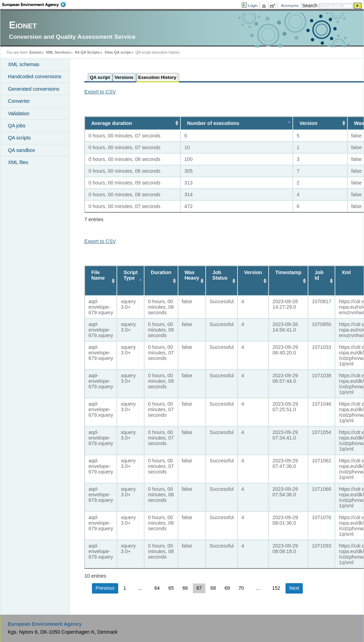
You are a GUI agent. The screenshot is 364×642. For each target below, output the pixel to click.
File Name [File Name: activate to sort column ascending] (98, 275)
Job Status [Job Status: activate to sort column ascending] (220, 275)
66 (185, 588)
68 (213, 588)
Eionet (35, 52)
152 (276, 588)
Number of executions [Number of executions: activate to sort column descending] (211, 123)
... (140, 588)
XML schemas (24, 64)
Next (294, 588)
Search (310, 6)
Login (253, 6)
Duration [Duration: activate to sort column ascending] (161, 272)
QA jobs (17, 126)
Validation (19, 114)
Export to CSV (100, 92)
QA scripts (19, 138)
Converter (19, 101)
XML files (18, 162)
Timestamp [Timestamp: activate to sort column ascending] (288, 272)
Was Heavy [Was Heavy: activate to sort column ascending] (192, 275)
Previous (105, 588)
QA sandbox (21, 150)
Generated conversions (34, 89)
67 (199, 588)
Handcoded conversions (35, 76)
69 (227, 588)
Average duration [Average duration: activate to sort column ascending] (112, 123)
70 (241, 588)
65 (171, 588)
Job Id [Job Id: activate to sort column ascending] (319, 275)
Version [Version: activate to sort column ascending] (308, 123)
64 (157, 588)
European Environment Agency (45, 624)
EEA (34, 4)
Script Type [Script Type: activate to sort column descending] (130, 275)
